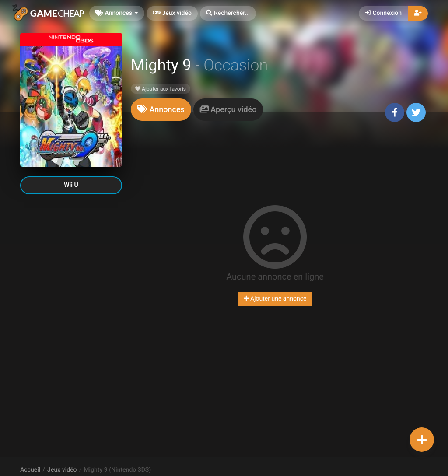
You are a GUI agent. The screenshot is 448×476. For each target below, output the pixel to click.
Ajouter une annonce (275, 299)
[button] (228, 13)
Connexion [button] (383, 13)
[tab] (161, 110)
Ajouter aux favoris (161, 89)
